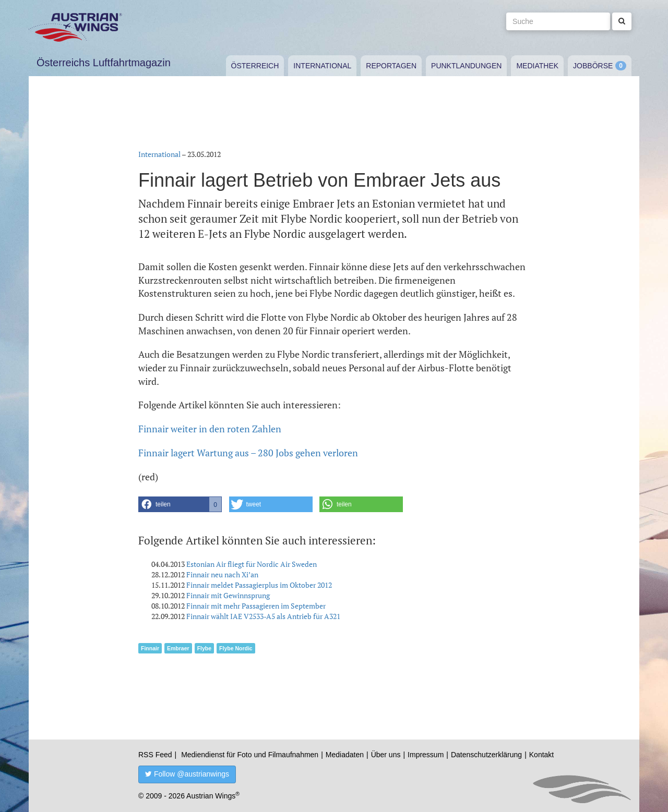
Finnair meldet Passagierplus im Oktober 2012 (259, 585)
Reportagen (391, 66)
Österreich (255, 66)
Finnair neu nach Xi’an (222, 574)
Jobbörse (593, 66)
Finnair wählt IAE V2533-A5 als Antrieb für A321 (263, 616)
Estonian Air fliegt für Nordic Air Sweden (252, 564)
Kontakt (541, 755)
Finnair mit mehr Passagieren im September (256, 606)
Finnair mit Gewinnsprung (228, 595)
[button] (180, 504)
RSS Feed (155, 755)
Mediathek (537, 66)
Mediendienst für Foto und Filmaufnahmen (250, 755)
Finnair (150, 648)
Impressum (426, 755)
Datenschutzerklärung (486, 755)
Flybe (204, 648)
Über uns (386, 755)
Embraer (178, 648)
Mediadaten (345, 755)
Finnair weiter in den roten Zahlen (210, 429)
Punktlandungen (466, 66)
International (322, 66)
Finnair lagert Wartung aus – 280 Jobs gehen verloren (248, 453)
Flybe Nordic (236, 648)
